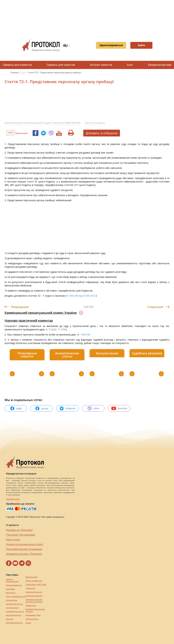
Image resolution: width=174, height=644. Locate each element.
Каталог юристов (101, 65)
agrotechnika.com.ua (14, 604)
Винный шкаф (31, 577)
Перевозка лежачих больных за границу (34, 601)
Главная (15, 72)
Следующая (155, 307)
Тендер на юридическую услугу (24, 544)
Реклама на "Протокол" (19, 530)
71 (59, 329)
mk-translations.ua (14, 615)
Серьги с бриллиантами (12, 580)
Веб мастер (11, 593)
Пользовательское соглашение (24, 549)
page (16, 408)
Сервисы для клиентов (17, 65)
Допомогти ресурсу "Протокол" (24, 554)
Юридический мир (160, 65)
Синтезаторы (11, 600)
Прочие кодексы (95, 123)
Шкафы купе (31, 605)
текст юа (10, 619)
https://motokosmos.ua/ (16, 596)
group (42, 408)
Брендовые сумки (33, 615)
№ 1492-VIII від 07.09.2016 (80, 296)
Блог (130, 65)
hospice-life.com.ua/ (34, 592)
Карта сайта (13, 539)
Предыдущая (20, 307)
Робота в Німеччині (34, 581)
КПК (64, 329)
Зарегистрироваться (110, 45)
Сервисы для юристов (61, 65)
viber (93, 408)
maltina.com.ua (32, 619)
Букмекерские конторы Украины (35, 610)
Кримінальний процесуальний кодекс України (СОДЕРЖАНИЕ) (43, 123)
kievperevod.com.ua (14, 623)
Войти (141, 45)
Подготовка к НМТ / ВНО (36, 584)
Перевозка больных (34, 596)
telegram (67, 408)
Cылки (28, 623)
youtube (119, 408)
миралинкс (10, 589)
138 (83, 335)
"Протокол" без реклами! (20, 535)
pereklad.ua (31, 588)
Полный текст (13, 499)
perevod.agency (12, 608)
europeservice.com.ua (15, 611)
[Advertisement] (89, 17)
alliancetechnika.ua (14, 585)
